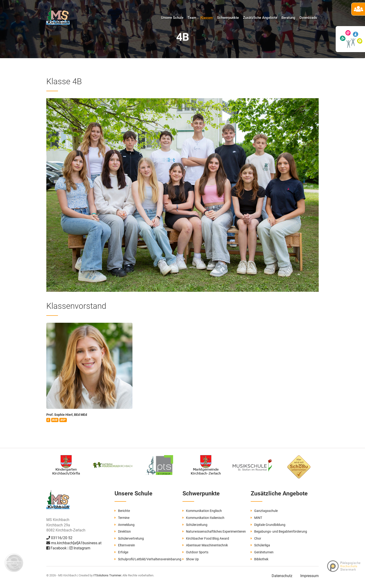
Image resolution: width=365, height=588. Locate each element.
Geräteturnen (262, 552)
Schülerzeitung (195, 525)
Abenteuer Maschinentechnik (205, 545)
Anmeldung (125, 525)
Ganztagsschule (264, 511)
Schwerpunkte (228, 18)
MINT (256, 518)
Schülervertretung (129, 538)
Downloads (308, 18)
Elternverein (125, 545)
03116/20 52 (59, 538)
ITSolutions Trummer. (108, 575)
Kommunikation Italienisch (203, 518)
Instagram (80, 548)
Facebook (57, 548)
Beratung (288, 18)
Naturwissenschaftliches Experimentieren (214, 531)
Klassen (207, 18)
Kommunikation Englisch (202, 511)
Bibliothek (260, 559)
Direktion (123, 531)
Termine (122, 518)
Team (192, 18)
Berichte (122, 511)
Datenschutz (282, 576)
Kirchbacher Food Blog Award (206, 538)
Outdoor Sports (195, 552)
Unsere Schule (172, 18)
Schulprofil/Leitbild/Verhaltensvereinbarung (148, 559)
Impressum (309, 576)
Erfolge (121, 552)
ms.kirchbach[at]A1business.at (74, 543)
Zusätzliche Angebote (260, 18)
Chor (256, 538)
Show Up (191, 559)
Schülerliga (260, 545)
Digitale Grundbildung (268, 525)
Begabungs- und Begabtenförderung (279, 531)
